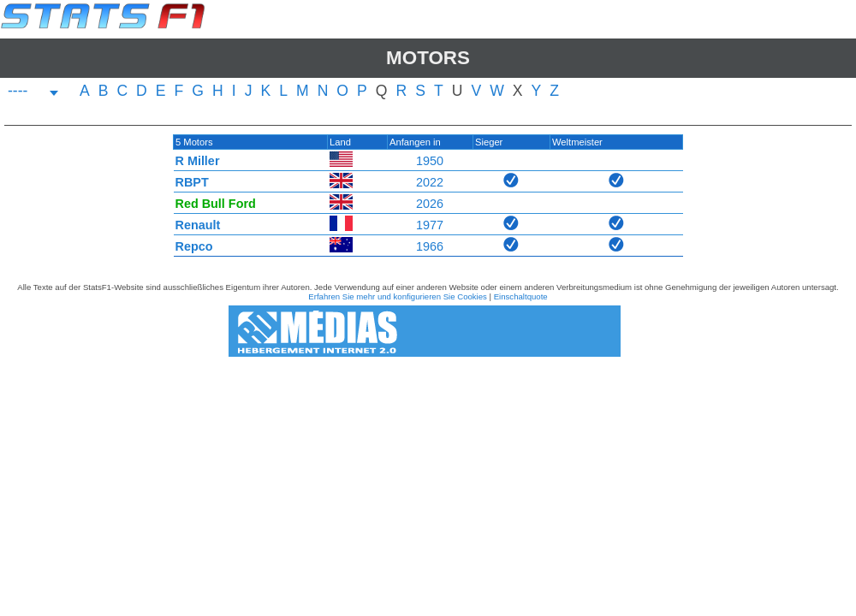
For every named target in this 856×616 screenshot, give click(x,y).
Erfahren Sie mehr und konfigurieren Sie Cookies (398, 296)
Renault (198, 225)
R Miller (198, 161)
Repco (194, 246)
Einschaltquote (521, 296)
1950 (430, 161)
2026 (430, 204)
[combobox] (33, 93)
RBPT (192, 182)
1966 (430, 246)
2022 (430, 182)
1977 (430, 225)
